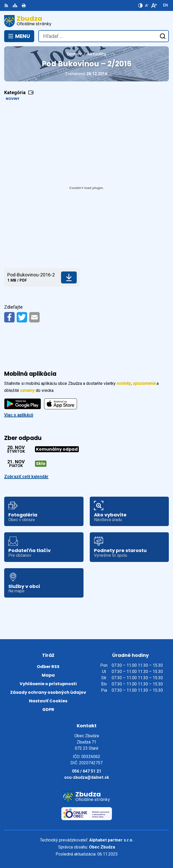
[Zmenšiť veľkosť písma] (147, 5)
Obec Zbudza (102, 847)
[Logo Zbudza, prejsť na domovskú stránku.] (86, 21)
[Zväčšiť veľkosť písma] (154, 5)
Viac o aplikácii (19, 415)
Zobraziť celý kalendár (26, 477)
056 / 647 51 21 (87, 771)
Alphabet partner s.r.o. (111, 840)
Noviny (13, 99)
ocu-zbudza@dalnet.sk (87, 777)
